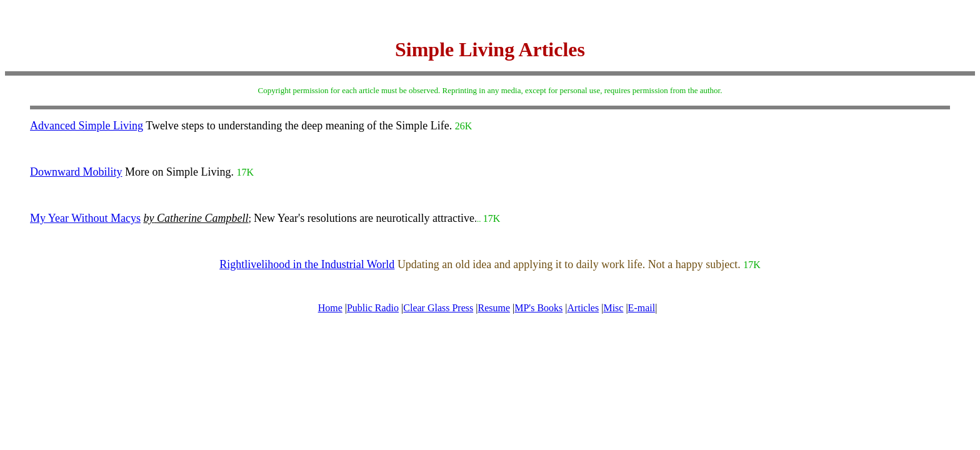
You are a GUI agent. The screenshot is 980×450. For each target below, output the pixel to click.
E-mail (642, 308)
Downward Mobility (76, 172)
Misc (613, 308)
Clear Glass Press (438, 308)
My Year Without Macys (85, 218)
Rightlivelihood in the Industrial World (307, 264)
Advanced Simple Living (87, 126)
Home (330, 308)
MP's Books (538, 308)
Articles (583, 308)
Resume (494, 308)
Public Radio (373, 308)
